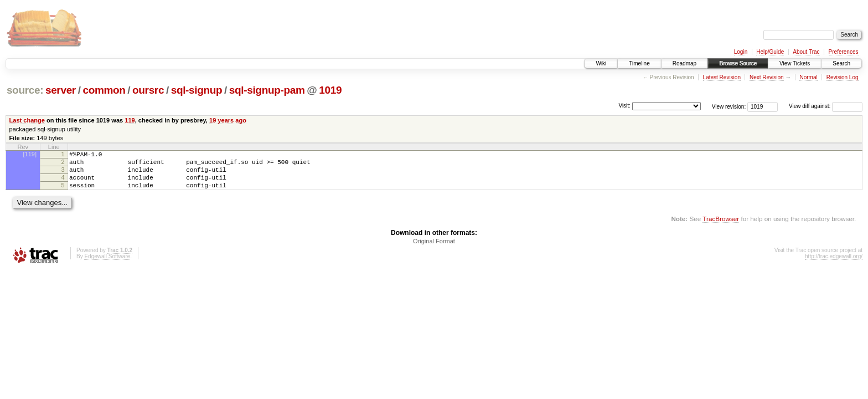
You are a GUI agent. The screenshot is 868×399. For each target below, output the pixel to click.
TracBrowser (721, 227)
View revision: (729, 106)
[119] (30, 154)
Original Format (434, 249)
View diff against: (826, 106)
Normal (808, 77)
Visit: (624, 106)
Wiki (601, 63)
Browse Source (738, 63)
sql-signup (197, 90)
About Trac (806, 52)
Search (841, 63)
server (61, 90)
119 (130, 120)
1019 (330, 90)
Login (741, 52)
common (104, 90)
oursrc (148, 90)
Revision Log (843, 77)
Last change (27, 120)
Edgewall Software (107, 265)
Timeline (639, 63)
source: (25, 90)
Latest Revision (722, 77)
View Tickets (795, 63)
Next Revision (767, 77)
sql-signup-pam (267, 90)
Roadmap (684, 63)
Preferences (844, 52)
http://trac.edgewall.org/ (834, 265)
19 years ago (228, 120)
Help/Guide (770, 52)
